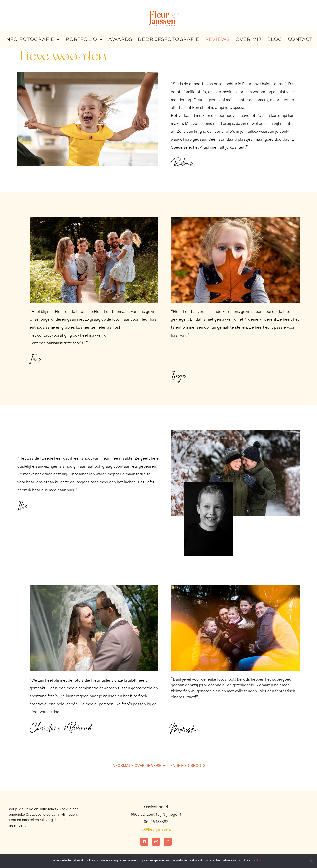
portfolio (84, 39)
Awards (120, 39)
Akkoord (259, 860)
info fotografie (32, 39)
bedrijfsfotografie (169, 39)
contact (300, 39)
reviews (217, 39)
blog (275, 39)
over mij (249, 39)
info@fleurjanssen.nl (156, 829)
